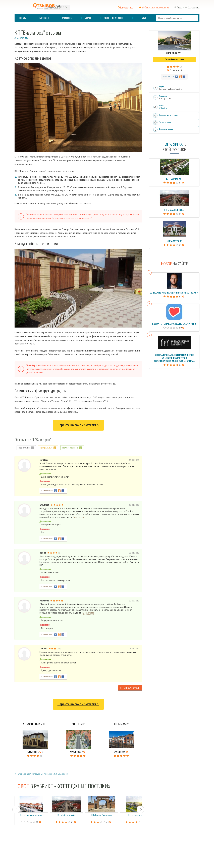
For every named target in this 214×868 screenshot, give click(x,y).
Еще (144, 18)
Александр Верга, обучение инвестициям (174, 292)
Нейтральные (49, 448)
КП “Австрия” (174, 241)
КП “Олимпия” (174, 179)
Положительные (73, 448)
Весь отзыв (78, 517)
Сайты (88, 18)
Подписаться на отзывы (169, 115)
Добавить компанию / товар (155, 7)
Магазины (67, 18)
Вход (178, 7)
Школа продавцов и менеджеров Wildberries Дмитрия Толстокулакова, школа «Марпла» (174, 357)
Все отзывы (26, 448)
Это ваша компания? (167, 122)
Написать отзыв (126, 7)
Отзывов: (52, 7)
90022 (60, 7)
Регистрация (192, 7)
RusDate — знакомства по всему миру (174, 323)
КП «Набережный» (174, 210)
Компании (44, 18)
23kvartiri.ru (164, 108)
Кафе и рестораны (113, 18)
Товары (23, 18)
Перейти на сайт (78, 425)
